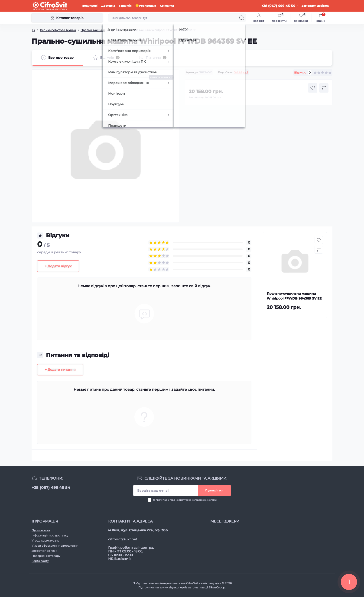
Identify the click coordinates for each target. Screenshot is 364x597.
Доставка (108, 6)
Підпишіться (214, 490)
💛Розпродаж (146, 6)
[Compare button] (324, 88)
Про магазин (41, 530)
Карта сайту (40, 561)
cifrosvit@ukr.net (123, 539)
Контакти (167, 6)
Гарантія (125, 6)
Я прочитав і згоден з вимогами (185, 500)
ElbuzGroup (217, 587)
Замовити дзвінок (315, 6)
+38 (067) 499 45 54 (51, 488)
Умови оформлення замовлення (55, 546)
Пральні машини (93, 30)
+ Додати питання (60, 370)
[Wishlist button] (313, 88)
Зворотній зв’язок (44, 551)
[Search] (242, 18)
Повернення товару (46, 556)
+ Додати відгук (58, 266)
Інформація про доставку (50, 535)
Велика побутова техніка (58, 30)
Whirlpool (241, 72)
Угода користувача (180, 500)
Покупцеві (90, 6)
